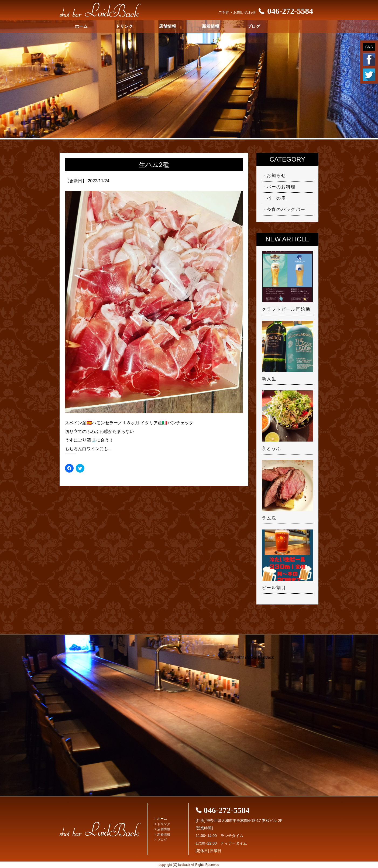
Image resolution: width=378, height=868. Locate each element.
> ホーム (161, 819)
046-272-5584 (284, 11)
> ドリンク (162, 824)
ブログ (254, 26)
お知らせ (276, 175)
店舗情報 (167, 26)
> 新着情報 (162, 835)
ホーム (81, 26)
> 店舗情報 (162, 829)
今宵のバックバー (286, 209)
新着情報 (211, 26)
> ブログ (161, 840)
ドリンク (124, 26)
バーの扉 (276, 198)
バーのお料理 (281, 187)
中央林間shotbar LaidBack (252, 657)
